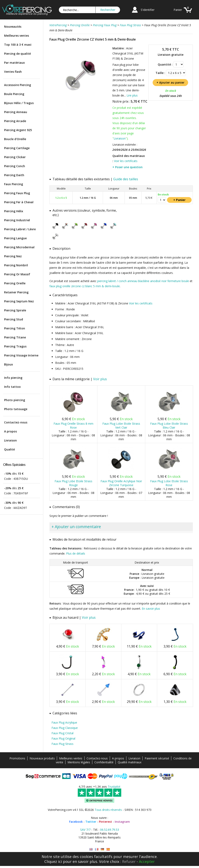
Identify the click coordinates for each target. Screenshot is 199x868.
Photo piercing (15, 400)
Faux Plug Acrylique (64, 722)
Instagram (122, 822)
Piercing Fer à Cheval (19, 202)
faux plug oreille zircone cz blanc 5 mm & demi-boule (85, 286)
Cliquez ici (53, 861)
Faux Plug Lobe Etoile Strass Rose (169, 483)
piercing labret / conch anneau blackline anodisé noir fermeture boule (143, 281)
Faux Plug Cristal (62, 733)
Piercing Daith (14, 175)
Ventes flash (13, 72)
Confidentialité (104, 762)
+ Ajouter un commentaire (76, 527)
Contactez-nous (16, 422)
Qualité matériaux (130, 762)
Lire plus (132, 95)
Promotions (17, 758)
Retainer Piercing (16, 292)
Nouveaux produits (42, 758)
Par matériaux (14, 63)
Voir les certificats (126, 161)
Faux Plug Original (63, 738)
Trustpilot (114, 787)
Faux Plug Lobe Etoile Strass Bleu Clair (169, 425)
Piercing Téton (15, 328)
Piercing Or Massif (17, 274)
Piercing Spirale (15, 310)
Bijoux (9, 364)
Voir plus (100, 379)
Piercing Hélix (14, 211)
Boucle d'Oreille (15, 139)
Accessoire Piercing (18, 85)
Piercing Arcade (15, 121)
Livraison (10, 440)
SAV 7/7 (85, 830)
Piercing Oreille (15, 283)
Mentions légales (79, 762)
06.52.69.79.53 (110, 830)
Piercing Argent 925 (18, 130)
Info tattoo (12, 387)
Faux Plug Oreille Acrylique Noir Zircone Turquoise (121, 483)
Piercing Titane (15, 337)
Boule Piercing (14, 94)
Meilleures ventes (17, 36)
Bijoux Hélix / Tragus (19, 103)
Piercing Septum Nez (19, 301)
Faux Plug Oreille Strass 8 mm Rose (73, 425)
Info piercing (13, 378)
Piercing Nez (13, 256)
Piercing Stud (14, 319)
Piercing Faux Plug (17, 193)
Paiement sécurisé (157, 758)
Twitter (91, 822)
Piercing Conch (15, 166)
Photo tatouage (16, 409)
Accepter (147, 861)
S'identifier (148, 10)
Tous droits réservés (108, 810)
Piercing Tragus (15, 346)
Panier (178, 10)
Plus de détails (76, 553)
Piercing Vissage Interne (21, 355)
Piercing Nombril (16, 265)
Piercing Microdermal (19, 247)
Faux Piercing (14, 184)
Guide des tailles (126, 179)
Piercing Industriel (17, 220)
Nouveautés (13, 27)
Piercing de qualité (17, 54)
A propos (10, 431)
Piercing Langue (15, 238)
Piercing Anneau (16, 112)
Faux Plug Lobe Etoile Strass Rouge (73, 483)
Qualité (9, 449)
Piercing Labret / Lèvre (20, 229)
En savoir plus (151, 609)
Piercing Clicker (15, 157)
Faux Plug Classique (65, 728)
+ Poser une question (128, 167)
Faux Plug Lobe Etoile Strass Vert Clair (121, 425)
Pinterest (105, 822)
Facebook (76, 822)
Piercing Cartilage (17, 148)
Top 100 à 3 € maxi (18, 45)
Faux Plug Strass (62, 744)
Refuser (129, 861)
